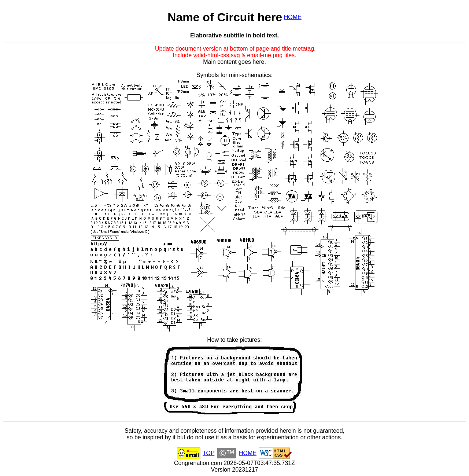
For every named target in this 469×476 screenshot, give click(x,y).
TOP (208, 453)
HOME (293, 17)
